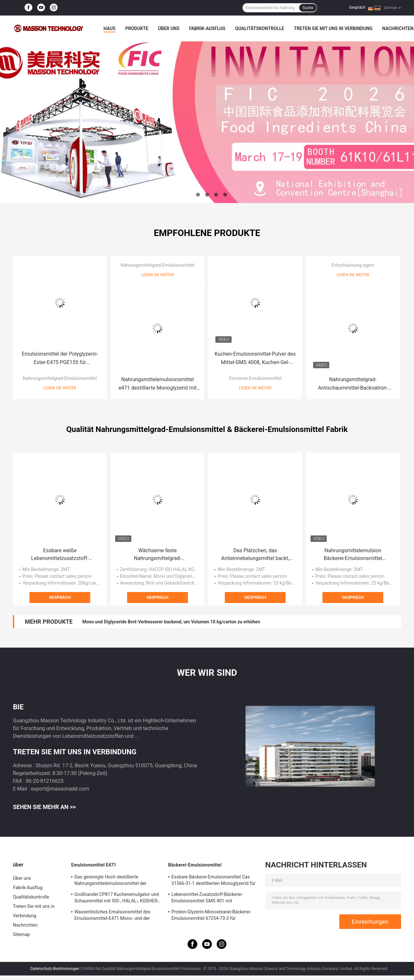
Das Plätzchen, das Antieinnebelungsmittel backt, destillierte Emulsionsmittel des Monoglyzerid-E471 (255, 555)
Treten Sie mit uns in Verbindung (333, 28)
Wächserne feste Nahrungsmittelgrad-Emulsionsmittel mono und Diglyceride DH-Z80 (158, 555)
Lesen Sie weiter (60, 388)
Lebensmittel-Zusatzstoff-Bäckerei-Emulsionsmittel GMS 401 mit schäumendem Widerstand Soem (207, 899)
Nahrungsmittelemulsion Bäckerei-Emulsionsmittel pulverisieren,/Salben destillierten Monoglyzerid (353, 555)
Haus (109, 28)
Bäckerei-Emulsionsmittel (195, 865)
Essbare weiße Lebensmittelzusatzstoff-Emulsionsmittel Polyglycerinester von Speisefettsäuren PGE (60, 555)
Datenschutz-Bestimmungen (55, 969)
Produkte (137, 28)
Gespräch (357, 7)
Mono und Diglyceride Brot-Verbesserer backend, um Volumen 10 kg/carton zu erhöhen (171, 622)
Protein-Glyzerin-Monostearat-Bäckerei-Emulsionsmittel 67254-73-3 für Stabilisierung (211, 916)
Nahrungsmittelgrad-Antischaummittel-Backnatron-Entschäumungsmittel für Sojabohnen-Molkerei (353, 384)
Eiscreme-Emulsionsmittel (255, 378)
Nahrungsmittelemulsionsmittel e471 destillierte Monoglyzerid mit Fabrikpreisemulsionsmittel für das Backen (158, 384)
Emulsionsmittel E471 (94, 865)
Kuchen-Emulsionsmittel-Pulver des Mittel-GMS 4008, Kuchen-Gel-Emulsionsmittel (255, 359)
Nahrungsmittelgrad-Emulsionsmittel (60, 378)
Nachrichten (398, 28)
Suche (308, 8)
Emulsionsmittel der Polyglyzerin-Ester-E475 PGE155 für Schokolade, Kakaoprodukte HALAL (60, 359)
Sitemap (21, 934)
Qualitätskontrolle (260, 28)
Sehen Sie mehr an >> (44, 807)
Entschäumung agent (353, 265)
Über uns (169, 28)
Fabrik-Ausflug (207, 28)
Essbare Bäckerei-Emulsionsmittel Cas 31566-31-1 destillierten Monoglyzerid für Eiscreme (213, 881)
